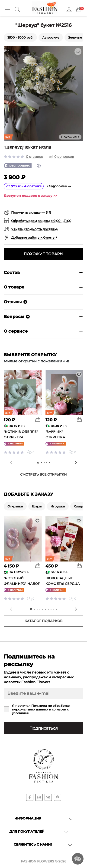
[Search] (17, 9)
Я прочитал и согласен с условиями (41, 709)
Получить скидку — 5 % (31, 212)
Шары (37, 506)
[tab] (9, 50)
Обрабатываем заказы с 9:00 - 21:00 (41, 221)
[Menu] (7, 9)
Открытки (15, 506)
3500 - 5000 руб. (20, 37)
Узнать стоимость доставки (35, 229)
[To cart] (38, 419)
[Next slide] (76, 463)
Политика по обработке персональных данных (41, 707)
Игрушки (58, 506)
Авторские (51, 37)
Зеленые (75, 37)
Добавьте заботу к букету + (34, 237)
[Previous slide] (11, 463)
